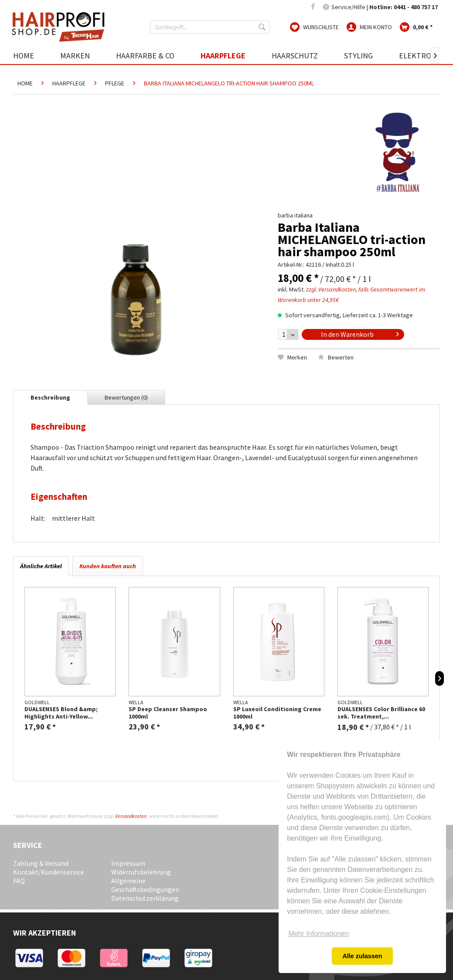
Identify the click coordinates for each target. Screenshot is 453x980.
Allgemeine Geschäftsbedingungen (145, 885)
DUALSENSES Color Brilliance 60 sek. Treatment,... (381, 713)
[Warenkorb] (416, 27)
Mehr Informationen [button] (318, 934)
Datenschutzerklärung (145, 898)
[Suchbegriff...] (210, 27)
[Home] (30, 56)
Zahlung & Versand (41, 863)
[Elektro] (415, 56)
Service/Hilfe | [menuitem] (380, 7)
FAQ (19, 881)
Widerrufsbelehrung (141, 872)
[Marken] (75, 56)
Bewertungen (126, 397)
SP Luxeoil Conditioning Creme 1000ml (277, 713)
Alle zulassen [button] (362, 956)
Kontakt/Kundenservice (49, 872)
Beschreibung (50, 397)
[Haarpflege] (223, 56)
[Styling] (358, 56)
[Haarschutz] (295, 56)
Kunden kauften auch (108, 566)
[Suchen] (263, 27)
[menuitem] (210, 27)
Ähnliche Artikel (41, 566)
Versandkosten (131, 816)
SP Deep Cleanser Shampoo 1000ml (168, 713)
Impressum (128, 863)
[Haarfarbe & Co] (145, 56)
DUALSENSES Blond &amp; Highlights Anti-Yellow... (61, 713)
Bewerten (336, 357)
